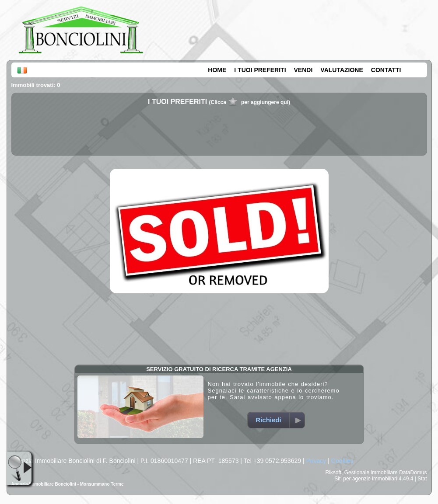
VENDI (303, 70)
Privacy (316, 461)
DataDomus (413, 473)
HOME (217, 70)
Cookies (342, 461)
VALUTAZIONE (342, 70)
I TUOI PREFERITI (260, 70)
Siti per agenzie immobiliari (366, 479)
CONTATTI (386, 70)
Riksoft (333, 473)
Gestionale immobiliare (371, 473)
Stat (422, 479)
